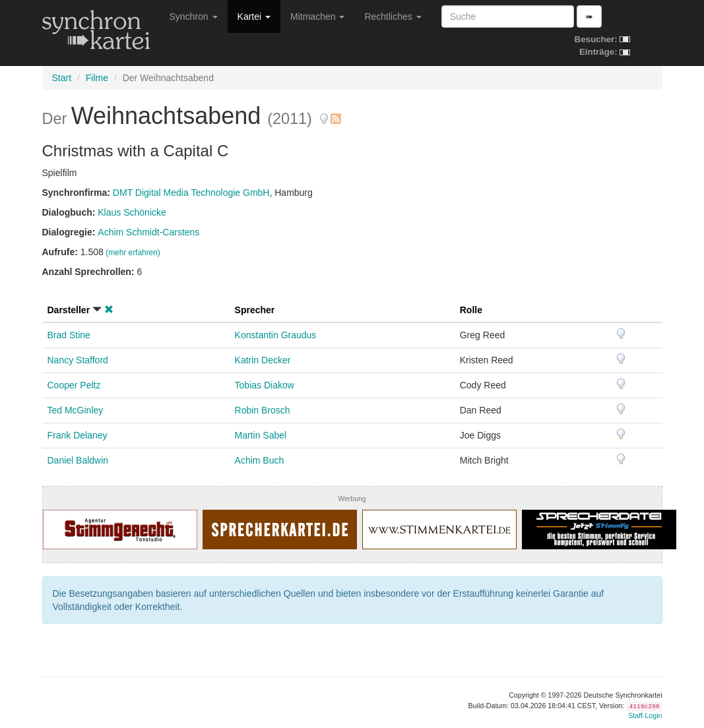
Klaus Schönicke (132, 212)
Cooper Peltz (74, 385)
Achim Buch (260, 460)
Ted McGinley (76, 410)
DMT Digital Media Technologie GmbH (191, 193)
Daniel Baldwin (78, 460)
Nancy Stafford (78, 360)
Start (62, 78)
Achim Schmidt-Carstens (148, 232)
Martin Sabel (261, 435)
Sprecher (255, 310)
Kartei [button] (254, 16)
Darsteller (69, 310)
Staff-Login (645, 715)
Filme (97, 78)
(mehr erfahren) (133, 253)
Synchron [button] (194, 16)
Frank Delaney (78, 435)
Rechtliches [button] (393, 16)
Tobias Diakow (265, 385)
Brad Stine (69, 335)
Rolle (471, 310)
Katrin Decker (263, 360)
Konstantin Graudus (276, 335)
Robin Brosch (263, 410)
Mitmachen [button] (317, 16)
